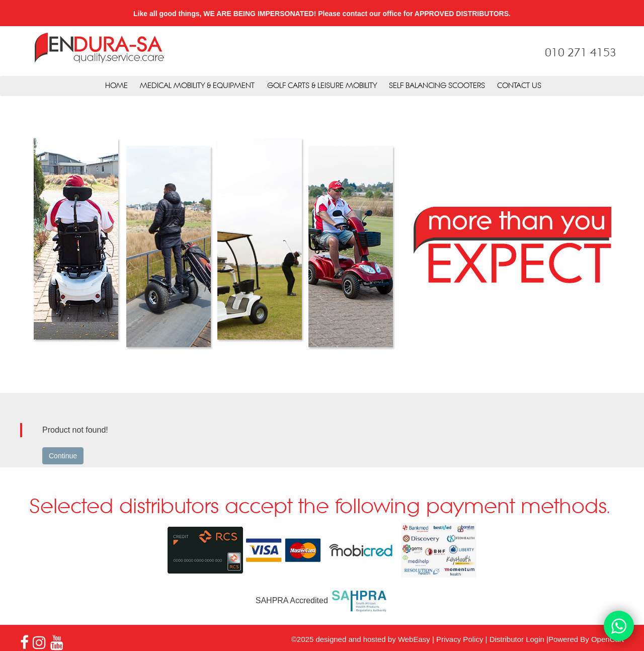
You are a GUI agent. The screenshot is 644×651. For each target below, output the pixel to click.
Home (116, 86)
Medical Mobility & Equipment (197, 86)
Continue (63, 456)
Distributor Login (517, 639)
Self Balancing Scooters (437, 86)
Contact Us (519, 86)
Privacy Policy (460, 639)
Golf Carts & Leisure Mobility (322, 86)
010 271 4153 (581, 53)
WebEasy (414, 639)
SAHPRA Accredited (322, 600)
